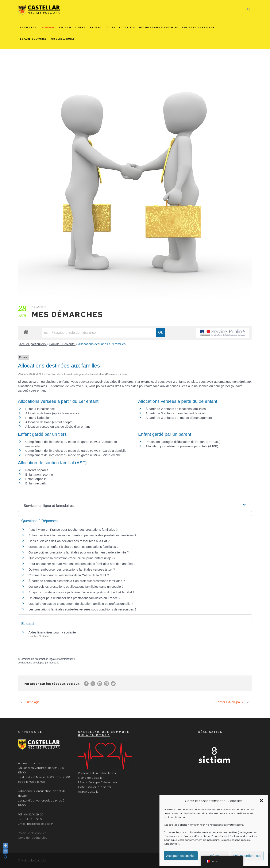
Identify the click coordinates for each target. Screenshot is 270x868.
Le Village (28, 27)
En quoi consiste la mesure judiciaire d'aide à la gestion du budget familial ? (81, 592)
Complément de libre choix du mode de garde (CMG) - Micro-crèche (73, 455)
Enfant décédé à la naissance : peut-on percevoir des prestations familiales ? (82, 535)
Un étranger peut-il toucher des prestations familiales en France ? (74, 598)
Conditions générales (32, 838)
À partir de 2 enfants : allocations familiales (176, 409)
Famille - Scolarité (62, 344)
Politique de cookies (32, 833)
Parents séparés (37, 470)
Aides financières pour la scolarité (52, 632)
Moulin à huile (63, 39)
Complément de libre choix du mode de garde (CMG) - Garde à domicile (76, 451)
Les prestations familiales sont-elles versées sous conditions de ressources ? (82, 609)
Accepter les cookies (181, 856)
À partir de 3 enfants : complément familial (175, 413)
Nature (95, 27)
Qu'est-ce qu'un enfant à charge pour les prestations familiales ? (74, 547)
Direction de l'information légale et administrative (48, 659)
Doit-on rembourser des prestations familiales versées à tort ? (72, 569)
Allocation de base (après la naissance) (53, 413)
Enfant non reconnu (39, 474)
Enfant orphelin (36, 479)
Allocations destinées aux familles (102, 344)
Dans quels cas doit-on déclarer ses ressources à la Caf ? (69, 541)
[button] (261, 801)
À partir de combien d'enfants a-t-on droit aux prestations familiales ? (77, 581)
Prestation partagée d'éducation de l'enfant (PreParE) (183, 442)
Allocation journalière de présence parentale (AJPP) (182, 446)
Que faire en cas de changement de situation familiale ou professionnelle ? (81, 604)
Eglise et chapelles (198, 27)
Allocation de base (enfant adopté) (49, 422)
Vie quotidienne (72, 27)
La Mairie (48, 27)
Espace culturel (33, 39)
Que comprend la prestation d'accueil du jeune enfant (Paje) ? (72, 558)
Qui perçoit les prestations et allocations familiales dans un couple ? (76, 587)
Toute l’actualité (120, 27)
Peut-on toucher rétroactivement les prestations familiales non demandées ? (82, 564)
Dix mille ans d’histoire (159, 27)
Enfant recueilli (36, 483)
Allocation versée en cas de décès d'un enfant (58, 427)
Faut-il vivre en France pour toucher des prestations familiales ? (73, 530)
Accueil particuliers (33, 344)
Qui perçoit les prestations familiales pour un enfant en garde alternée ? (79, 552)
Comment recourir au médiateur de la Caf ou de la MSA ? (69, 575)
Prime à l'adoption (38, 418)
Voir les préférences (247, 856)
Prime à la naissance (40, 409)
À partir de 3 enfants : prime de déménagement (179, 418)
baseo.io (54, 663)
